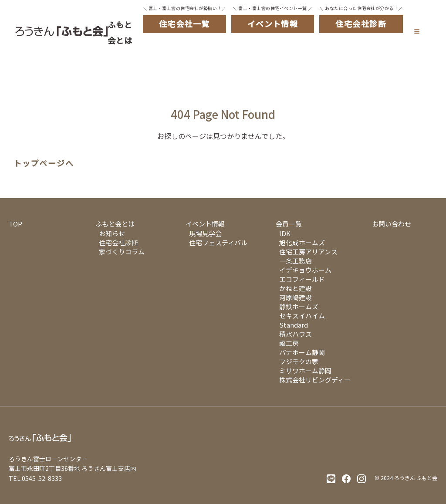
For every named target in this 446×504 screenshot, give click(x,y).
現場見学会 (205, 233)
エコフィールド (302, 279)
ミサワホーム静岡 (305, 370)
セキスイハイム (302, 316)
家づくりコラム (122, 252)
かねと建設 (296, 288)
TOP (15, 224)
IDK (285, 233)
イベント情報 (205, 224)
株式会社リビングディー (315, 380)
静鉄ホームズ (299, 306)
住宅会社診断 (118, 242)
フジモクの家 (299, 361)
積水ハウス (296, 334)
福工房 (289, 343)
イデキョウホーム (305, 270)
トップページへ (44, 163)
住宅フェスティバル (218, 242)
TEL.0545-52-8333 (35, 478)
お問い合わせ (392, 224)
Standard (294, 325)
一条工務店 (296, 261)
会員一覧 (289, 224)
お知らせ (112, 233)
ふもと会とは (120, 32)
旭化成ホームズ (302, 242)
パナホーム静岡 (302, 352)
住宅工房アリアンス (308, 252)
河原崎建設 (296, 297)
